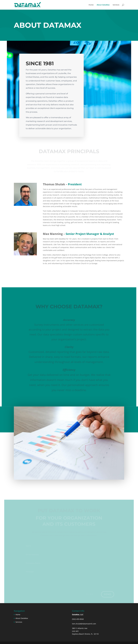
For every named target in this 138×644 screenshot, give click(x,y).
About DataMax (103, 5)
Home (91, 5)
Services (116, 5)
